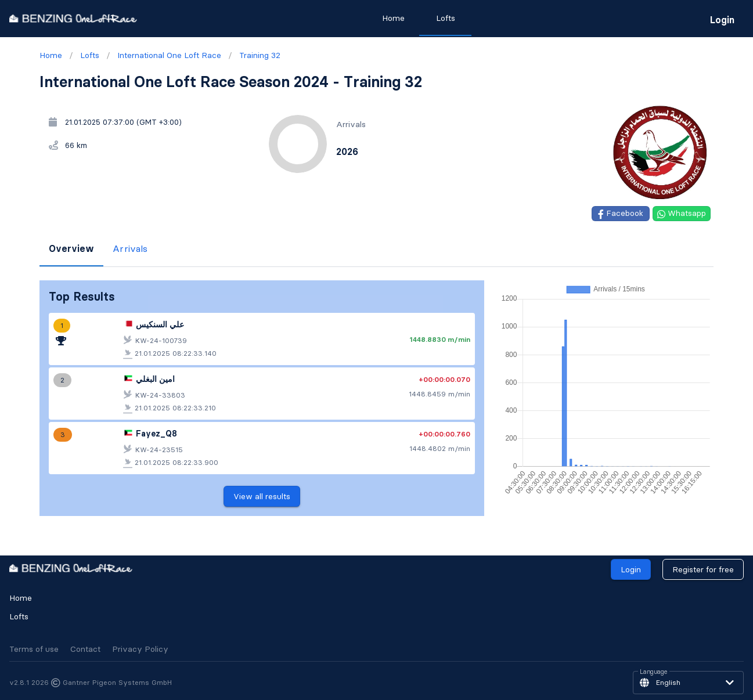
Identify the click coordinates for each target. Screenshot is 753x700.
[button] (688, 683)
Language (654, 672)
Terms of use (34, 649)
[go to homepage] (73, 18)
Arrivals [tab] (130, 248)
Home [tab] (393, 18)
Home (21, 598)
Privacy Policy (140, 649)
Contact (85, 649)
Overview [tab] (71, 248)
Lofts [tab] (445, 18)
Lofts (19, 616)
